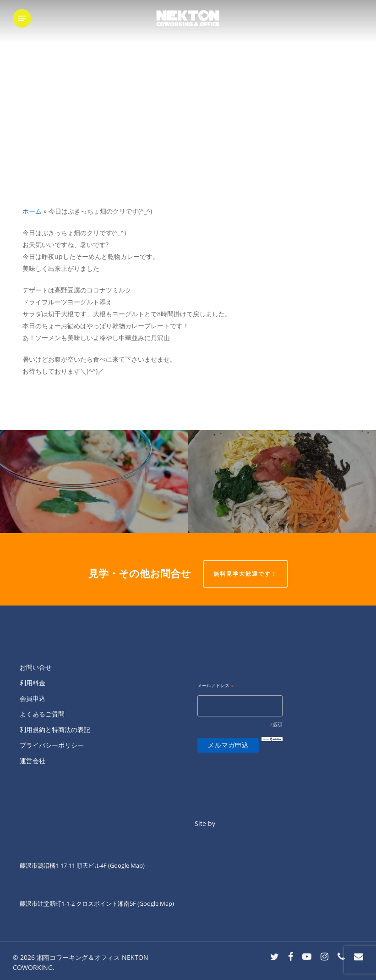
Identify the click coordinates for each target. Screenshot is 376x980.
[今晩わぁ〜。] (282, 482)
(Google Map (125, 865)
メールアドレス (215, 686)
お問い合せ (36, 667)
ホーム (32, 211)
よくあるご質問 (42, 714)
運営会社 (33, 761)
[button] (22, 18)
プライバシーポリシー (52, 745)
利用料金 (33, 683)
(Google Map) (156, 903)
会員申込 (33, 698)
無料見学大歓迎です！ (245, 574)
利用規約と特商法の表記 (55, 729)
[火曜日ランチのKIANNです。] (94, 482)
